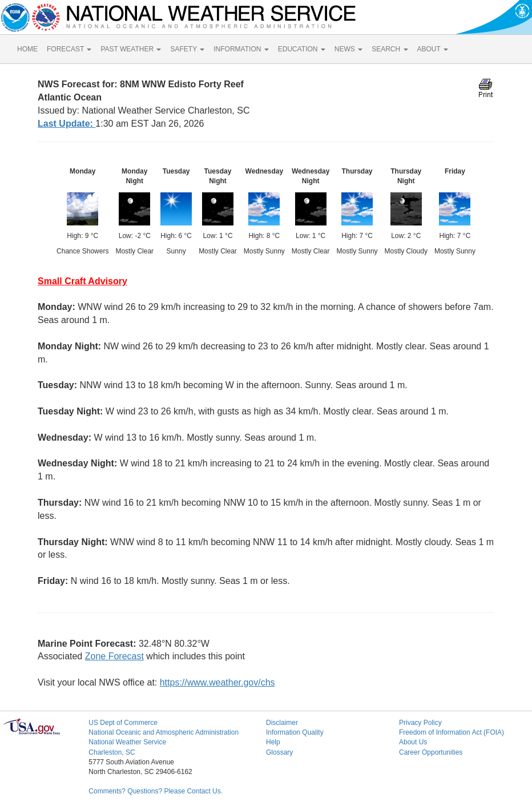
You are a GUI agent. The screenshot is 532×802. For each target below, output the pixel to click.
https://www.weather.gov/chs (217, 682)
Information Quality (295, 732)
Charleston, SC (112, 752)
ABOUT (433, 49)
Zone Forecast (114, 656)
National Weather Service (127, 742)
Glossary (279, 752)
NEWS (348, 49)
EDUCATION (302, 49)
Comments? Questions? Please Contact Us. (156, 791)
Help (273, 742)
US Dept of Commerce (123, 723)
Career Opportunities (431, 752)
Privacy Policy (420, 723)
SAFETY (187, 49)
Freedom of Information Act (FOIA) (452, 732)
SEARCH (390, 49)
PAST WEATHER (131, 49)
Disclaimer (282, 723)
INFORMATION (241, 49)
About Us (413, 742)
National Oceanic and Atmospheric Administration (164, 732)
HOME (27, 49)
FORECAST (69, 49)
